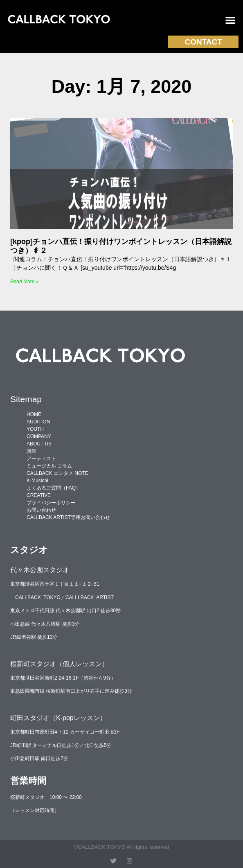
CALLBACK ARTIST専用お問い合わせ (68, 517)
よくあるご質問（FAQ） (54, 488)
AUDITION (38, 422)
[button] (231, 20)
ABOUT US (39, 444)
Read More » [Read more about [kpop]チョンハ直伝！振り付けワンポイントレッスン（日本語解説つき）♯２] (24, 282)
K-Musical (37, 481)
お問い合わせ (41, 510)
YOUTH (35, 429)
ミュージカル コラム (49, 466)
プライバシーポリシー (51, 503)
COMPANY (39, 436)
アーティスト (41, 459)
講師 (32, 451)
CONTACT (203, 42)
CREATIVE (39, 495)
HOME (34, 414)
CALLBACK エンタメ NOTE (57, 473)
